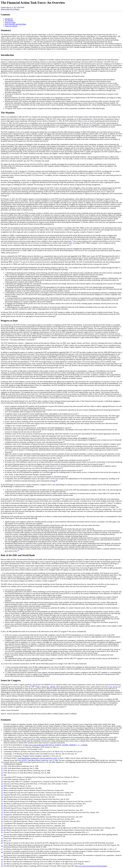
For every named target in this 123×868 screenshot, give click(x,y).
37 (67, 476)
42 (47, 505)
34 (62, 468)
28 (64, 442)
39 (120, 484)
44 (18, 550)
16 (55, 316)
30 (12, 452)
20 (63, 367)
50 (56, 580)
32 (89, 460)
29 (117, 446)
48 (60, 567)
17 (35, 339)
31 (62, 457)
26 (77, 435)
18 (64, 345)
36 (51, 474)
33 (104, 464)
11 (72, 241)
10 (101, 231)
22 (103, 421)
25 (41, 431)
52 (68, 631)
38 (57, 480)
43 (91, 509)
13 (18, 252)
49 (100, 567)
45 (51, 561)
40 (61, 499)
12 (71, 245)
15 (109, 264)
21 (78, 413)
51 (106, 586)
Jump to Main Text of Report (10, 9)
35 (82, 470)
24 (71, 427)
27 (96, 438)
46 (83, 561)
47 (104, 565)
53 (66, 706)
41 (113, 503)
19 (31, 361)
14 (20, 261)
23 (36, 425)
